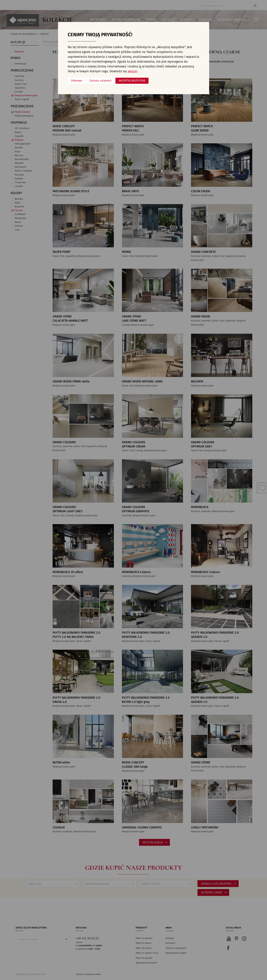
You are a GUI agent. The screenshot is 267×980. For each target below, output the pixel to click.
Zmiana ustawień (100, 81)
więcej (132, 71)
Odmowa (77, 81)
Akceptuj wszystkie (132, 81)
